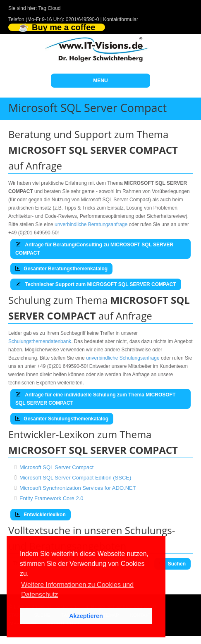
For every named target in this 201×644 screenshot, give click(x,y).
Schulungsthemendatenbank (40, 341)
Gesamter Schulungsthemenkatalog (62, 419)
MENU (100, 81)
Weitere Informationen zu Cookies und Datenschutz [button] (77, 590)
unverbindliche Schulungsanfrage (123, 358)
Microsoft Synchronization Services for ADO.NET (78, 488)
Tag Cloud (50, 8)
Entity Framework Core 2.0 (51, 498)
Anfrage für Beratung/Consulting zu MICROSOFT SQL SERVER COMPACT (94, 249)
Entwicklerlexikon (41, 515)
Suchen (172, 564)
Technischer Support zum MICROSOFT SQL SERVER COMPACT (96, 284)
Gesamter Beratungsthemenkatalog (61, 269)
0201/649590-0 (83, 19)
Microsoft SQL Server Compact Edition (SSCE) (75, 478)
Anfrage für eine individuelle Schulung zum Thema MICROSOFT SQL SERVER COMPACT (95, 399)
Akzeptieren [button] (86, 616)
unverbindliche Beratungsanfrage (91, 224)
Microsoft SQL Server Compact (56, 467)
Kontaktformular (121, 19)
